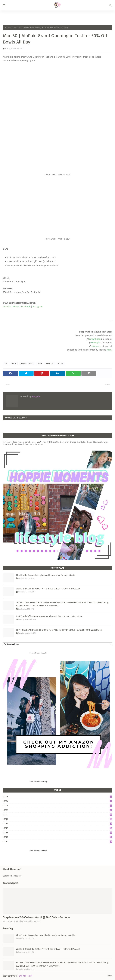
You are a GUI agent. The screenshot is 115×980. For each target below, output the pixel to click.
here (109, 350)
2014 (58, 842)
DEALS (13, 364)
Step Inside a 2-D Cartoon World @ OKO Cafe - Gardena (36, 917)
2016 (58, 833)
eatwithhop (95, 339)
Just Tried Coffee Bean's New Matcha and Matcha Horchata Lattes (49, 616)
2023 (58, 806)
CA (13, 28)
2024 (58, 801)
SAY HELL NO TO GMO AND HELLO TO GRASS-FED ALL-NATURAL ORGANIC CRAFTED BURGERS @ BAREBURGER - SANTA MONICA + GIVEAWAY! (63, 604)
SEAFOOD (50, 364)
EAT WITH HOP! (26, 976)
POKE (40, 364)
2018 (58, 824)
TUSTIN (60, 364)
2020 (58, 815)
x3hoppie (96, 343)
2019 (58, 819)
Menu (16, 307)
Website (7, 307)
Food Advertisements (37, 653)
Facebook (26, 307)
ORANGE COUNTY (27, 364)
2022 (58, 810)
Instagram (38, 307)
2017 (58, 828)
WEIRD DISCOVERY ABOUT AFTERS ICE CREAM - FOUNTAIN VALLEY (48, 589)
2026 (58, 797)
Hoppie (36, 396)
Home (8, 28)
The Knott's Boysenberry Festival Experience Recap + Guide (46, 575)
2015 (58, 837)
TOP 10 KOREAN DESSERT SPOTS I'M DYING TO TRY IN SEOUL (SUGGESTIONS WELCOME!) (59, 630)
